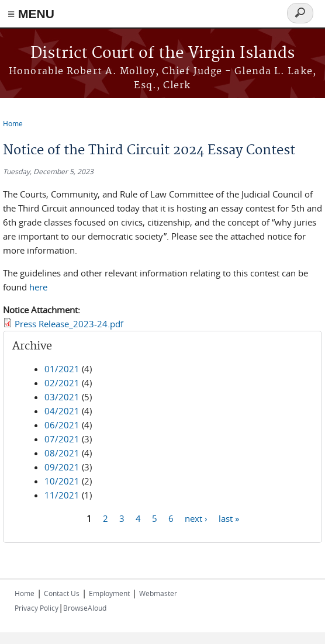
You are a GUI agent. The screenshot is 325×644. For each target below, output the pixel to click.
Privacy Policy (37, 608)
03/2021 (62, 397)
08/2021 (62, 453)
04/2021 (62, 411)
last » (229, 518)
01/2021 (62, 369)
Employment (109, 593)
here (38, 287)
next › (196, 518)
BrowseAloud (85, 608)
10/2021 (62, 481)
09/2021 (62, 467)
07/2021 (62, 439)
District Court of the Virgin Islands (162, 53)
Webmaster (158, 593)
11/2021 (62, 495)
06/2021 (62, 425)
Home (13, 123)
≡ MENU (31, 14)
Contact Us (62, 593)
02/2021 (62, 383)
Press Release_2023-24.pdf (69, 324)
